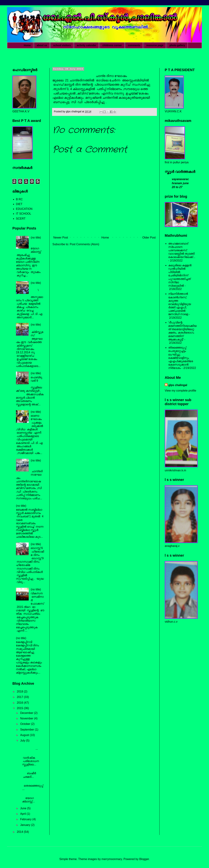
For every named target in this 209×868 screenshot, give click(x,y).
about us (42, 45)
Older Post (149, 238)
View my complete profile (180, 391)
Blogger (144, 859)
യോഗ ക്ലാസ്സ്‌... (32, 798)
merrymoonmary (112, 859)
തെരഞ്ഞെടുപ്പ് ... (32, 786)
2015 (20, 708)
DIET (19, 204)
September (28, 730)
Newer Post (61, 238)
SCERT (21, 219)
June (24, 808)
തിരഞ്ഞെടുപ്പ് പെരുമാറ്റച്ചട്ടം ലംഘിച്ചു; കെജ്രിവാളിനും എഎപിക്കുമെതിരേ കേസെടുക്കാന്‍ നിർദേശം (181, 358)
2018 (20, 692)
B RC (19, 199)
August (25, 735)
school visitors (62, 45)
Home (27, 45)
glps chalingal (178, 385)
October (26, 724)
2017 (20, 697)
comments (134, 45)
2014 (20, 832)
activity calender (87, 45)
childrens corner (112, 45)
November (27, 718)
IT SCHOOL (24, 214)
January (26, 825)
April (23, 814)
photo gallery (177, 45)
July (23, 741)
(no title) (36, 238)
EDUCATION (24, 209)
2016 (20, 703)
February (26, 819)
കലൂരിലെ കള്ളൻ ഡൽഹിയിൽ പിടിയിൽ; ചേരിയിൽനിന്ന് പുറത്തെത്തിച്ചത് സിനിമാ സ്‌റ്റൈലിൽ (180, 275)
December (27, 713)
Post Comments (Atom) (84, 244)
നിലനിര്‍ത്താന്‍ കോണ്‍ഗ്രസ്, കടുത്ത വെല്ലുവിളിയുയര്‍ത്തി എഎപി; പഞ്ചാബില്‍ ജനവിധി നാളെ (180, 304)
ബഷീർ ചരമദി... (32, 773)
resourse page (155, 45)
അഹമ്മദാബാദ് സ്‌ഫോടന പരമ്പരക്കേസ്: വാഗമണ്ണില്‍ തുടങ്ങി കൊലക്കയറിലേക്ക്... (182, 250)
